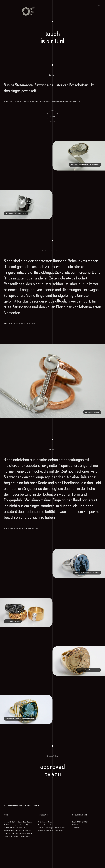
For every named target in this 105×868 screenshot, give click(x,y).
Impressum (49, 831)
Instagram (41, 831)
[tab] (53, 806)
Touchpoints (76, 828)
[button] (53, 806)
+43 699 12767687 (80, 822)
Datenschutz (59, 831)
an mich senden (81, 825)
